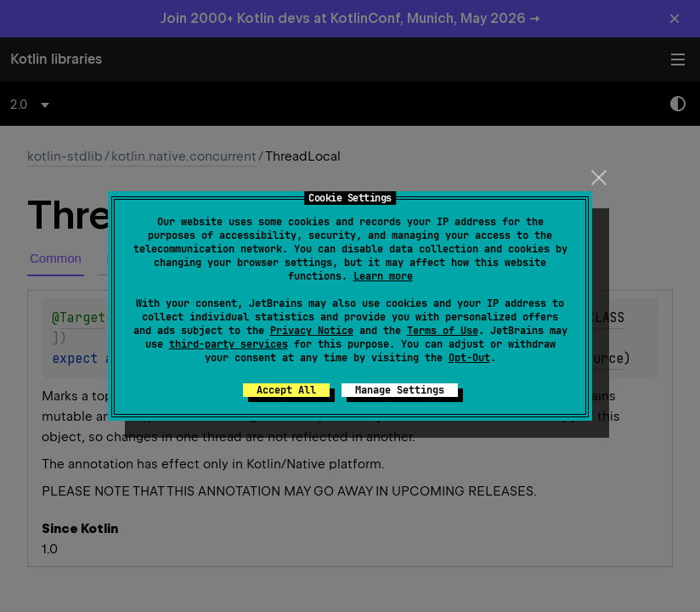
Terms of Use (443, 331)
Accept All (286, 390)
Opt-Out (469, 358)
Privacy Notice (312, 331)
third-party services (229, 344)
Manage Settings (400, 390)
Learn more (383, 276)
